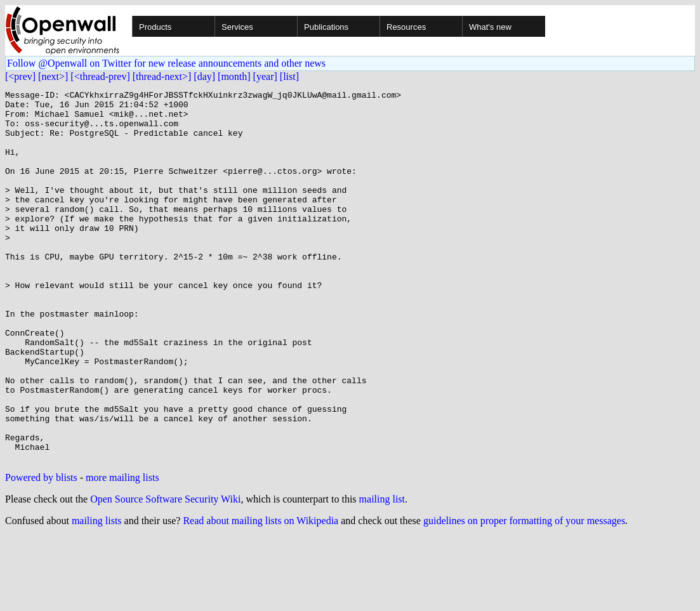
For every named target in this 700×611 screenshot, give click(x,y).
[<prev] (20, 76)
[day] (204, 76)
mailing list (382, 573)
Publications (326, 27)
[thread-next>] (162, 76)
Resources (406, 27)
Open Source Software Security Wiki (165, 573)
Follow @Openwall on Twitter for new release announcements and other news (166, 63)
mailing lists (97, 595)
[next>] (53, 76)
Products (155, 27)
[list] (289, 76)
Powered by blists (41, 552)
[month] (234, 76)
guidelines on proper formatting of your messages (524, 595)
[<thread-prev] (100, 76)
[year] (265, 76)
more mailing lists (122, 552)
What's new (490, 27)
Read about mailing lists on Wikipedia (261, 595)
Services (237, 27)
